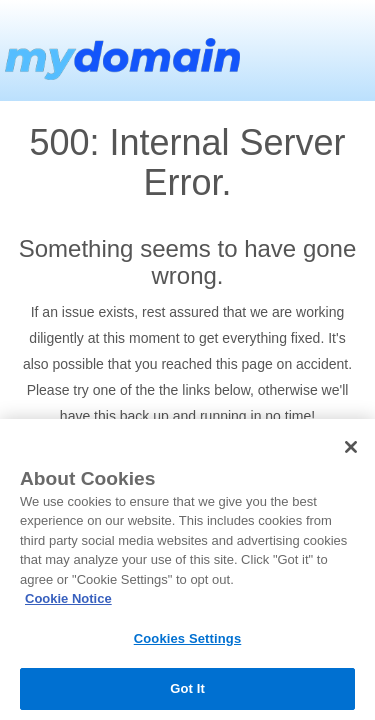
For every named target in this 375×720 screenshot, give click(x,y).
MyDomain (120, 50)
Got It (187, 688)
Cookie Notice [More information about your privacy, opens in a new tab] (68, 598)
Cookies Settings (188, 638)
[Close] (351, 447)
